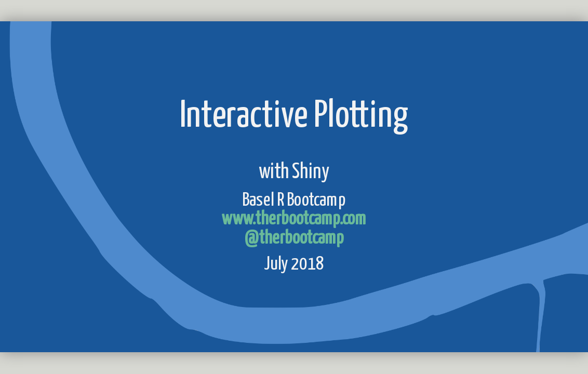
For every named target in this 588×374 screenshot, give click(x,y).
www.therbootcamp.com (294, 220)
